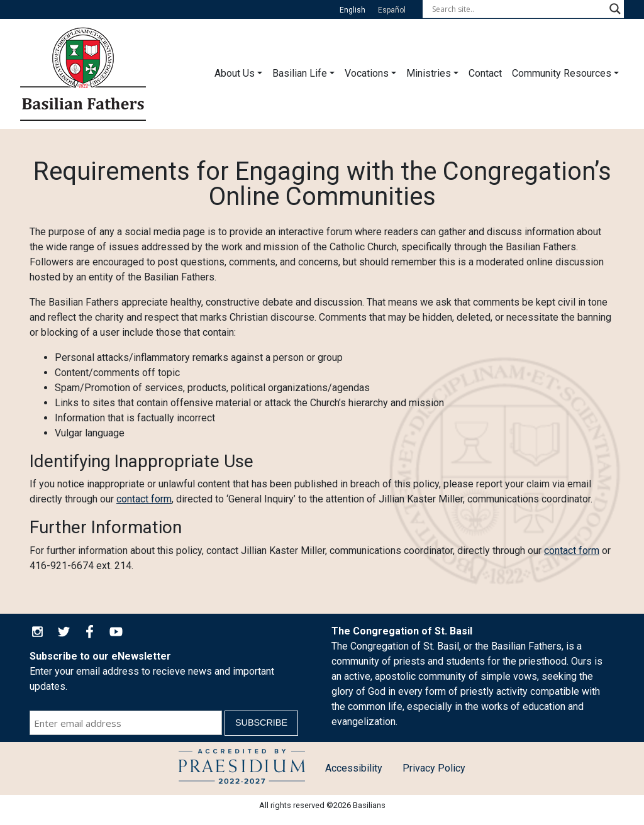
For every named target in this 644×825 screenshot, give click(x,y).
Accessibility (354, 768)
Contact (485, 73)
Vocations (367, 73)
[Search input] (518, 9)
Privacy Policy (434, 768)
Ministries (429, 73)
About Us (235, 73)
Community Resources (562, 73)
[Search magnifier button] (615, 9)
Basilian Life (300, 73)
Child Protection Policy (242, 768)
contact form (144, 499)
